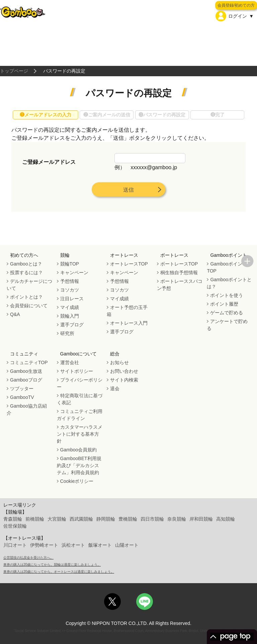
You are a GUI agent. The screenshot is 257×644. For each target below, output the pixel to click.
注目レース (72, 299)
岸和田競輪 (201, 519)
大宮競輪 (57, 519)
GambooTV (22, 397)
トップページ (14, 71)
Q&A (15, 314)
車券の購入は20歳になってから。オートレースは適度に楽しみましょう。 (59, 572)
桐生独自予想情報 (179, 273)
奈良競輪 (177, 519)
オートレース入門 (129, 323)
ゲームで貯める (227, 313)
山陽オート (127, 545)
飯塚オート (100, 545)
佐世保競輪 (15, 526)
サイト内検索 (124, 380)
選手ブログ (72, 325)
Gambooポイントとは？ (229, 283)
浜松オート (73, 545)
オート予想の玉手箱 (127, 311)
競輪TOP (70, 264)
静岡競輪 (106, 519)
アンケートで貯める (227, 325)
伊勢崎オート (44, 545)
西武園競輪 (81, 519)
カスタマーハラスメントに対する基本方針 (80, 434)
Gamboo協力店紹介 (27, 409)
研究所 (67, 333)
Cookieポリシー (77, 481)
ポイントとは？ (26, 297)
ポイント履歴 (224, 304)
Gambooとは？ (26, 264)
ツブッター (22, 389)
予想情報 (70, 281)
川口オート (15, 545)
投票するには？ (26, 273)
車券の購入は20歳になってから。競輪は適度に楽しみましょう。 (52, 565)
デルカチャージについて (29, 285)
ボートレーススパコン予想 (180, 285)
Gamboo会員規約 (79, 450)
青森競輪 (13, 519)
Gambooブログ (26, 380)
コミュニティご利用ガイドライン (80, 415)
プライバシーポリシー (80, 383)
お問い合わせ (124, 371)
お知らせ (119, 362)
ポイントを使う (227, 295)
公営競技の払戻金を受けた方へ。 (28, 558)
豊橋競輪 (128, 519)
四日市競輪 (152, 519)
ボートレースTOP (179, 264)
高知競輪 (226, 519)
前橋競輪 (35, 519)
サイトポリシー (77, 371)
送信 (128, 190)
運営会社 (70, 362)
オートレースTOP (129, 264)
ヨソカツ (70, 290)
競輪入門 (70, 316)
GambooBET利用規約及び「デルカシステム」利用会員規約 (79, 465)
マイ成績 (70, 307)
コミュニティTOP (29, 362)
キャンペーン (74, 273)
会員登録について (29, 306)
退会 (115, 389)
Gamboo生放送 (26, 371)
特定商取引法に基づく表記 (80, 399)
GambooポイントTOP (227, 267)
